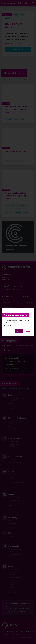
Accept (19, 331)
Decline (28, 331)
